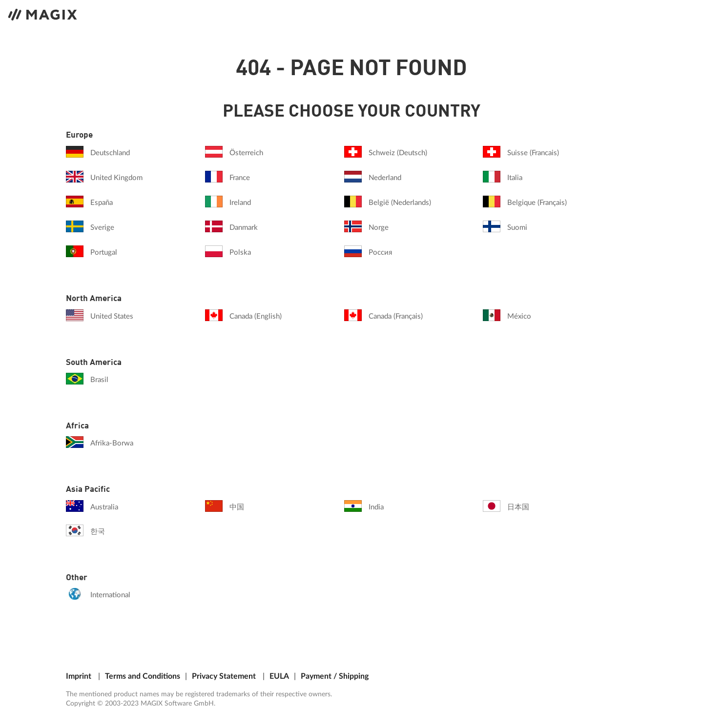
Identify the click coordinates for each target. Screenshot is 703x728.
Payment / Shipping (335, 676)
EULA (279, 676)
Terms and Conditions (143, 676)
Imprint (79, 676)
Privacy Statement (224, 676)
